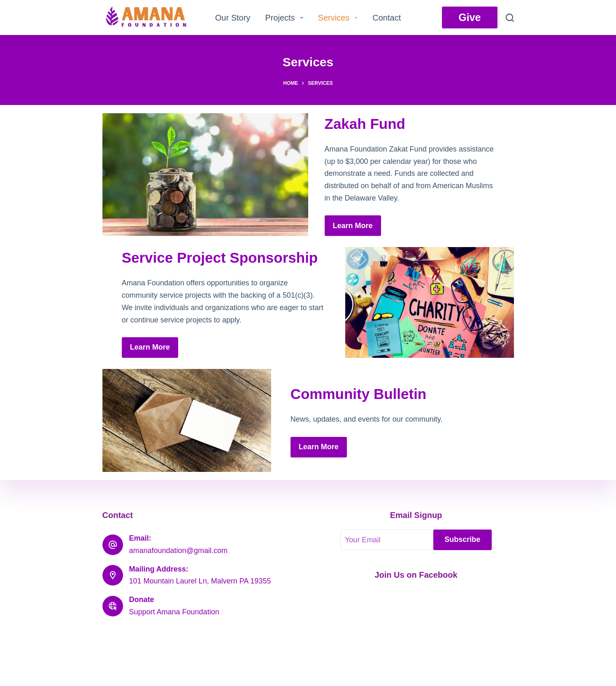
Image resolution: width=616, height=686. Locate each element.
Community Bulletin (359, 394)
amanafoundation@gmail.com (178, 551)
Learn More (353, 226)
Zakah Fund (365, 124)
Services (340, 18)
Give (470, 17)
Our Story (233, 18)
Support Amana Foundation (174, 612)
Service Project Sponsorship (220, 258)
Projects (286, 18)
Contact (387, 18)
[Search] (510, 18)
